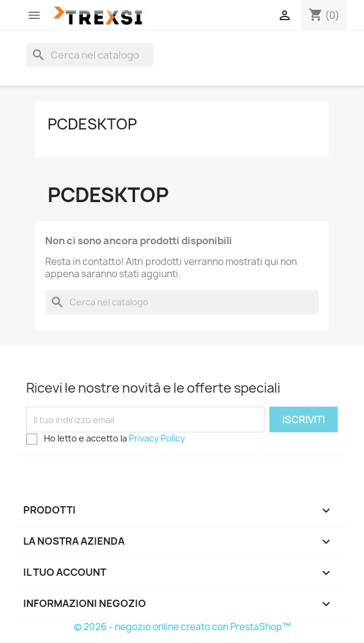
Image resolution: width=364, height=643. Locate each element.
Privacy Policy (157, 438)
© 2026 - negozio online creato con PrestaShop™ (182, 627)
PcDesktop (92, 124)
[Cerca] (90, 55)
